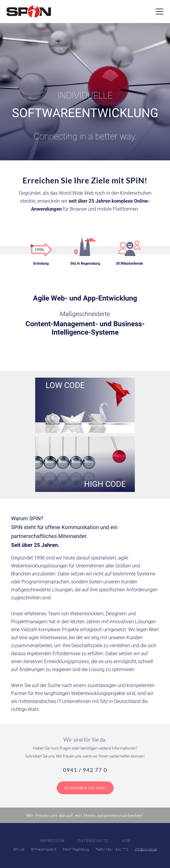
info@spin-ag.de (146, 849)
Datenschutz (93, 841)
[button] (159, 11)
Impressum (52, 841)
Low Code (65, 386)
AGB (126, 841)
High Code (105, 483)
